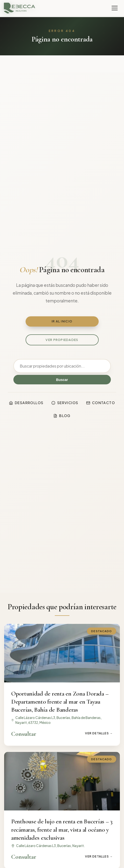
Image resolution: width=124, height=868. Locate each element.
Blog (62, 416)
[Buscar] (62, 366)
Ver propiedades (62, 340)
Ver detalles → (99, 733)
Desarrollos (26, 403)
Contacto (101, 403)
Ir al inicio (62, 321)
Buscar (62, 380)
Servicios (65, 403)
